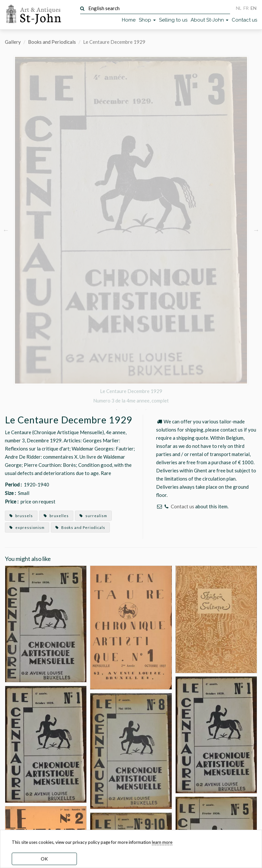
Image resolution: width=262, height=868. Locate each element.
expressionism (27, 527)
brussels (21, 516)
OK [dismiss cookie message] (44, 859)
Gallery (13, 42)
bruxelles (56, 516)
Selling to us (173, 20)
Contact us (244, 20)
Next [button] (256, 230)
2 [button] (126, 410)
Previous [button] (6, 230)
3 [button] (136, 410)
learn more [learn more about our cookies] (162, 842)
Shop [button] (147, 20)
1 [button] (116, 410)
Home (129, 20)
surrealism (93, 516)
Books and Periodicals (52, 42)
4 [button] (146, 410)
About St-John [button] (210, 20)
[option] (131, 230)
